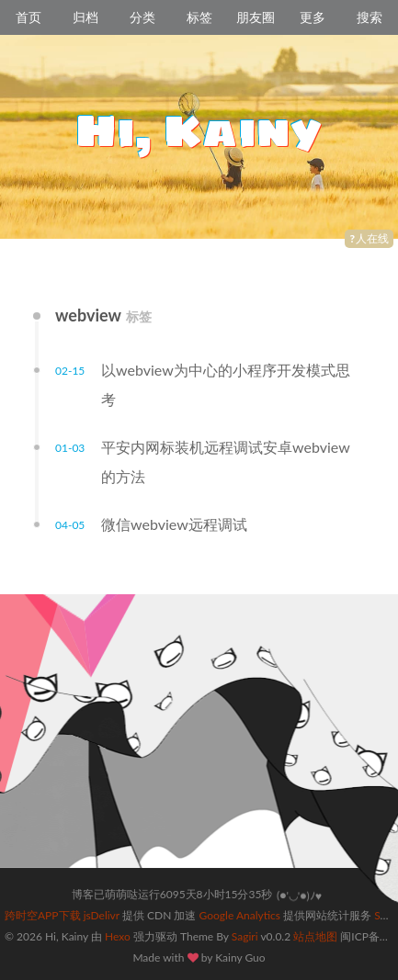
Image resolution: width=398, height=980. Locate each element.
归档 (85, 17)
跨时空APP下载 (43, 915)
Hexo (118, 936)
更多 (313, 17)
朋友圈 (256, 17)
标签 (199, 17)
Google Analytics (240, 915)
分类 (142, 17)
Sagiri (245, 936)
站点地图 (315, 936)
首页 (28, 17)
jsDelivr (102, 915)
